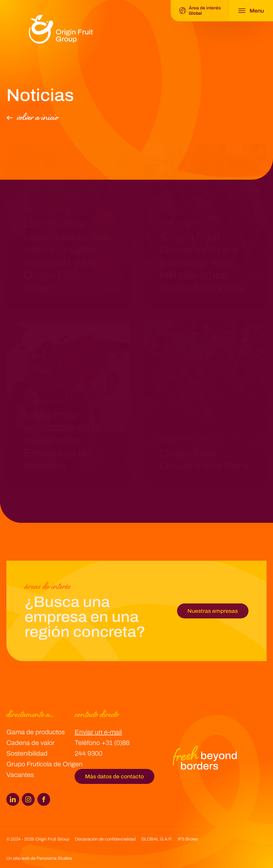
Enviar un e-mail (98, 732)
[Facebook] (44, 799)
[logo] (61, 29)
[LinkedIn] (13, 799)
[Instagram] (28, 799)
